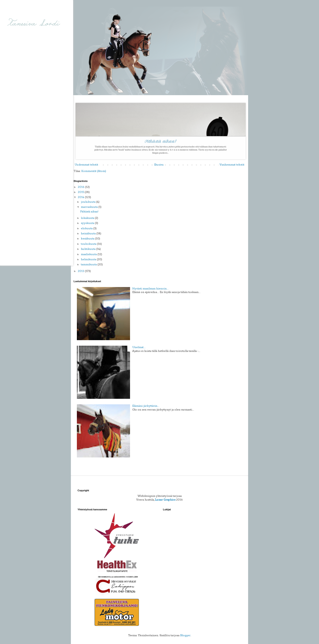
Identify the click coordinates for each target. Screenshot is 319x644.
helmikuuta (89, 259)
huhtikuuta (89, 249)
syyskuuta (88, 223)
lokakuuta (88, 218)
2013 (81, 271)
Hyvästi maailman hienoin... (150, 288)
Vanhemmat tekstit (232, 165)
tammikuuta (89, 264)
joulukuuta (89, 202)
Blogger (185, 635)
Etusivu (159, 165)
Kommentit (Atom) (94, 171)
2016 (81, 187)
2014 (81, 197)
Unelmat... (139, 347)
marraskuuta (90, 207)
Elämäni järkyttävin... (146, 406)
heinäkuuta (89, 233)
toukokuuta (89, 244)
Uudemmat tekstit (86, 165)
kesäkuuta (88, 238)
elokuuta (87, 228)
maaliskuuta (89, 254)
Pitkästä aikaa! (160, 141)
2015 (81, 192)
